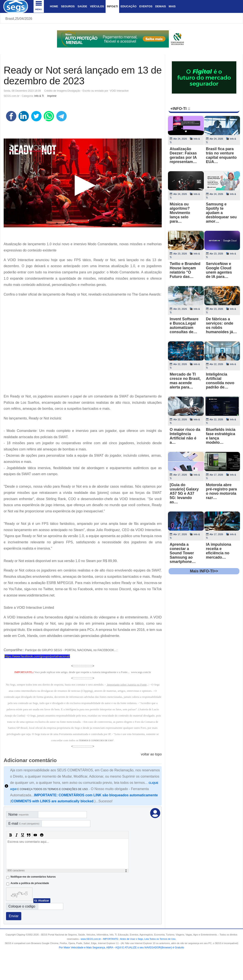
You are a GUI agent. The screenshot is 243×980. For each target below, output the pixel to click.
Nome (18, 814)
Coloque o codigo (22, 906)
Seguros (68, 6)
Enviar (14, 916)
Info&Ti (112, 6)
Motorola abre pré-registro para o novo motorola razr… (221, 491)
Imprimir (52, 96)
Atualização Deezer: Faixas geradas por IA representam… (183, 155)
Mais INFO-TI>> (204, 571)
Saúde (82, 6)
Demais (161, 6)
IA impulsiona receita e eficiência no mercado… (219, 551)
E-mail (24, 824)
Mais (172, 6)
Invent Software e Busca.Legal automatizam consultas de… (184, 325)
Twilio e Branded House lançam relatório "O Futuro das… (185, 270)
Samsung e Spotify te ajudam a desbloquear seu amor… (221, 213)
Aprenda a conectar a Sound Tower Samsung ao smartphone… (183, 553)
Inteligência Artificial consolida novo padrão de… (220, 381)
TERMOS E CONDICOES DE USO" (96, 740)
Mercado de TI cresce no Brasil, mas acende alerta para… (185, 381)
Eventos (146, 6)
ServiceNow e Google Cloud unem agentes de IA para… (219, 270)
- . (138, 939)
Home (54, 6)
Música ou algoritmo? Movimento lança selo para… (180, 213)
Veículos (97, 6)
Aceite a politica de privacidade (30, 883)
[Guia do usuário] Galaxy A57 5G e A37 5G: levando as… (184, 493)
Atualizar (44, 901)
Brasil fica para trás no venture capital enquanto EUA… (221, 155)
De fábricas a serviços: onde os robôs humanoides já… (221, 325)
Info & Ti (39, 96)
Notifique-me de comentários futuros (33, 877)
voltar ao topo (151, 754)
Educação (129, 6)
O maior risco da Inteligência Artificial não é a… (185, 436)
